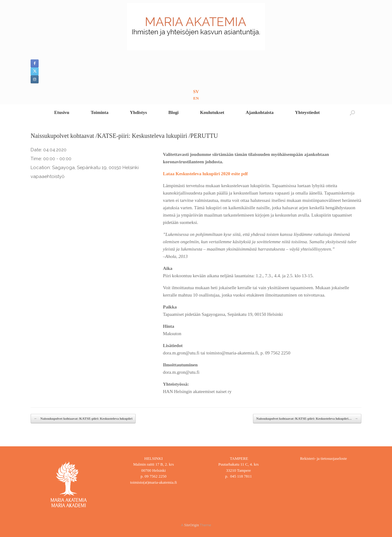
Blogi (173, 112)
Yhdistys (138, 112)
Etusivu (62, 112)
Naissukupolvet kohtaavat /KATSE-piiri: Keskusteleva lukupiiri (83, 419)
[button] (352, 113)
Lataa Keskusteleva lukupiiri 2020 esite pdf (205, 174)
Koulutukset (212, 112)
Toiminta (100, 112)
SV (196, 92)
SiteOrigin (192, 525)
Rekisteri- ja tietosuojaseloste (324, 458)
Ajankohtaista (260, 112)
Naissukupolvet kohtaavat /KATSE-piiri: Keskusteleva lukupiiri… (307, 419)
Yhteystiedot (307, 112)
